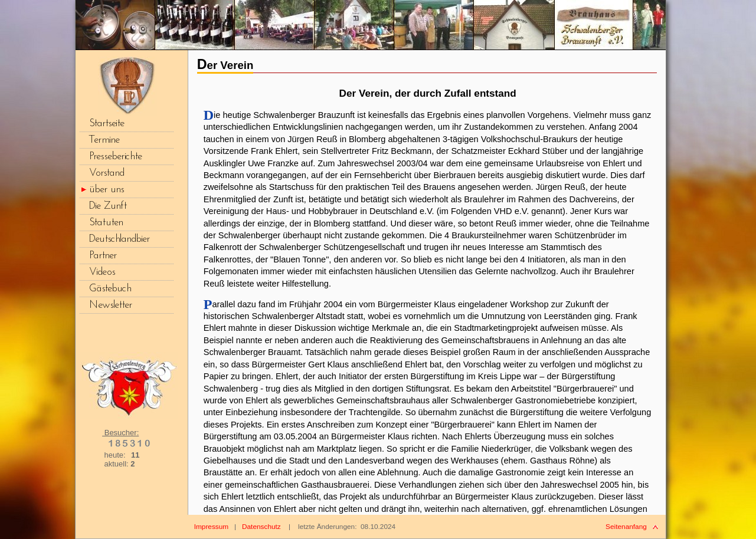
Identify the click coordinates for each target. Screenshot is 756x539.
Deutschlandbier (120, 239)
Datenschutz (261, 527)
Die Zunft (108, 206)
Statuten (106, 223)
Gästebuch (110, 289)
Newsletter (111, 305)
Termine (104, 140)
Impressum (212, 527)
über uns (107, 190)
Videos (102, 272)
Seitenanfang (626, 527)
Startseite (107, 124)
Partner (103, 256)
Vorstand (107, 173)
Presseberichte (116, 157)
